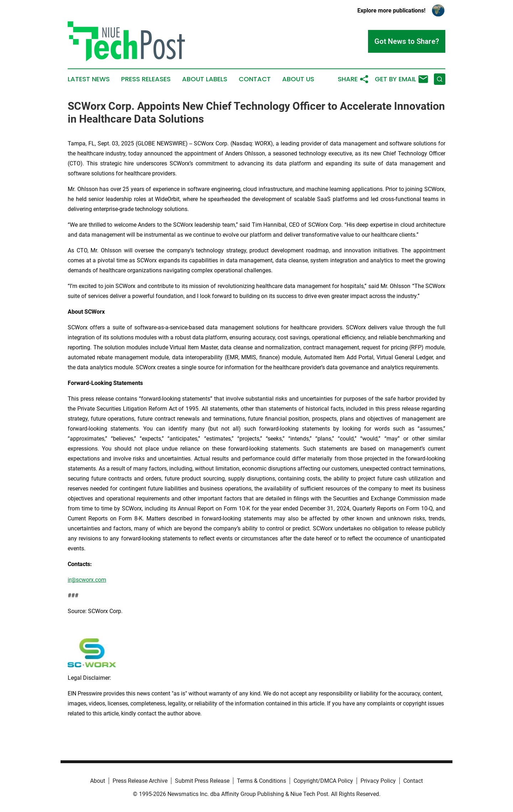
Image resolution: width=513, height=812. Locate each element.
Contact (255, 79)
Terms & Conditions (261, 781)
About (98, 781)
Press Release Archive (140, 781)
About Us (298, 79)
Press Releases (146, 79)
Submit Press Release (202, 781)
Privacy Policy (378, 781)
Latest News (89, 79)
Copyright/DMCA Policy (323, 781)
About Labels (205, 79)
